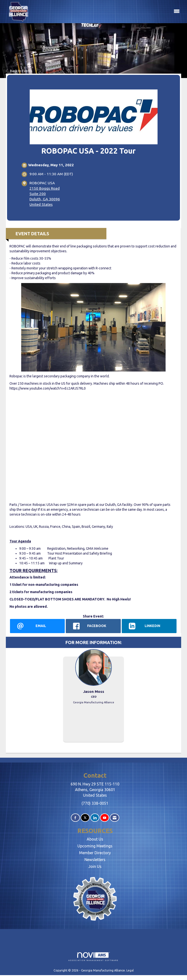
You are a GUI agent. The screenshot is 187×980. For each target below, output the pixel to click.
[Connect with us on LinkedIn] (95, 818)
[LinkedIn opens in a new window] (149, 626)
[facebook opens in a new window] (93, 626)
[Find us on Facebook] (75, 818)
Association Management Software (93, 957)
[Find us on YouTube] (105, 818)
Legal (130, 970)
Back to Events (19, 71)
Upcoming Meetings (95, 846)
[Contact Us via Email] (115, 818)
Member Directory (95, 853)
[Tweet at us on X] (85, 818)
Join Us (95, 866)
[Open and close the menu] (108, 11)
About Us (95, 839)
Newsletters (95, 860)
